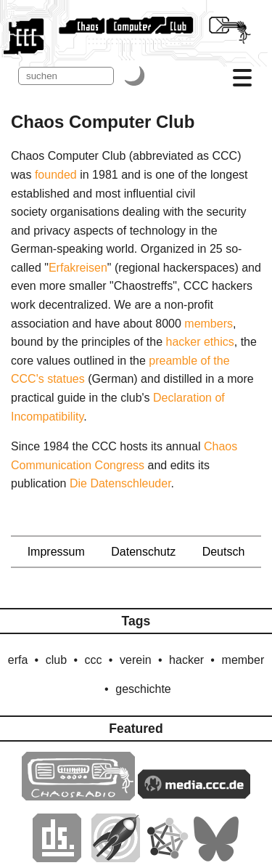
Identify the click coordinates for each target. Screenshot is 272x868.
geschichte (143, 689)
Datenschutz (143, 552)
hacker (186, 660)
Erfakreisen (78, 268)
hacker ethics (199, 342)
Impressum (56, 552)
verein (136, 660)
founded (56, 175)
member (243, 660)
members (209, 324)
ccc (94, 660)
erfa (18, 660)
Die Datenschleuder (120, 483)
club (56, 660)
